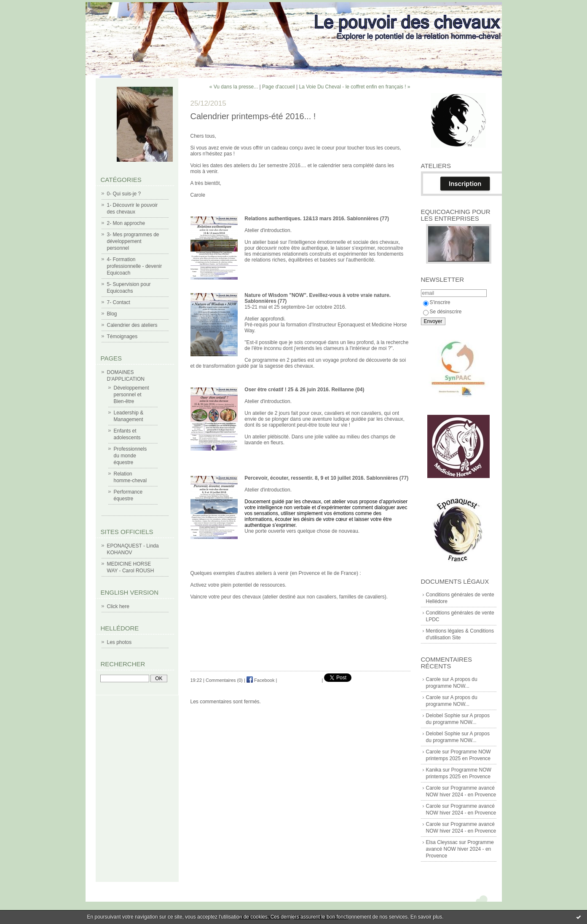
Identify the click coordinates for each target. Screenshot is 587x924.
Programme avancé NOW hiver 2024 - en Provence (460, 849)
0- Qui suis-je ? (124, 194)
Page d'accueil (279, 87)
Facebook (260, 680)
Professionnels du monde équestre (130, 456)
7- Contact (119, 302)
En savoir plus (426, 917)
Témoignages (122, 336)
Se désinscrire (442, 312)
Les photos (119, 642)
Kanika (434, 770)
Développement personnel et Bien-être (131, 395)
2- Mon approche (126, 223)
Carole (433, 679)
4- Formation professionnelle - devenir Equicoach (135, 266)
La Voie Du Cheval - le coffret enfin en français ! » (355, 87)
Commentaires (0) (224, 680)
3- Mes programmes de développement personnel (133, 241)
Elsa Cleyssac (442, 842)
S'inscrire (437, 302)
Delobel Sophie (443, 716)
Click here (118, 606)
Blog (112, 314)
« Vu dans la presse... (234, 87)
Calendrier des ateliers (132, 325)
